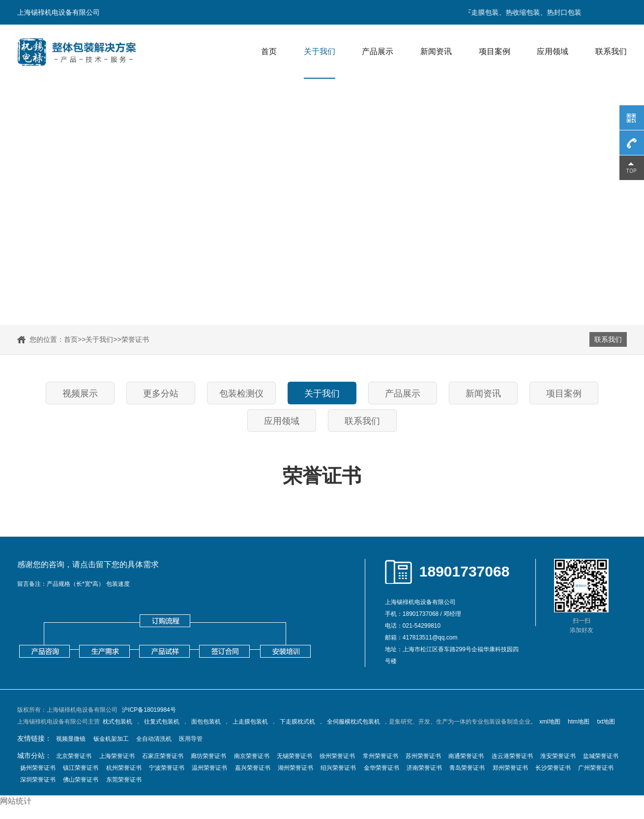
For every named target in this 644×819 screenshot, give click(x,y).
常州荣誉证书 (381, 756)
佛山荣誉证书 (81, 780)
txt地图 (606, 722)
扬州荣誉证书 (38, 768)
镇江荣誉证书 (81, 768)
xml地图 (550, 722)
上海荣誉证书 (117, 756)
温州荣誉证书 (209, 768)
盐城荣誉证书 (601, 756)
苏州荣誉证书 (423, 756)
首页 (269, 51)
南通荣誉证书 (466, 756)
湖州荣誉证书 (295, 768)
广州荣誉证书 (596, 768)
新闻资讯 (436, 51)
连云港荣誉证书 (512, 756)
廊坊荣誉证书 (208, 756)
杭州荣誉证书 (124, 768)
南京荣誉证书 (252, 756)
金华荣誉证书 (381, 768)
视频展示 (80, 394)
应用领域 (553, 51)
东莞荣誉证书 (124, 780)
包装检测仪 (241, 394)
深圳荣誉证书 (38, 780)
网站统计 (16, 801)
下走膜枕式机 (297, 722)
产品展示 (378, 51)
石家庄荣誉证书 (163, 756)
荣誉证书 (135, 339)
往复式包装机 (162, 722)
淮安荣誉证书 (558, 756)
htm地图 (579, 722)
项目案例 (495, 51)
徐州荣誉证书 (337, 756)
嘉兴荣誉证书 (253, 768)
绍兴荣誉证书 (338, 768)
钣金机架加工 (111, 739)
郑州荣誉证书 (510, 768)
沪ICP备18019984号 (149, 710)
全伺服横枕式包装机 (353, 722)
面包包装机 (206, 722)
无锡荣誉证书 (294, 756)
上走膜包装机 (250, 722)
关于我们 (320, 51)
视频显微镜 (71, 739)
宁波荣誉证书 (167, 768)
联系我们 (611, 51)
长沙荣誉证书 (553, 768)
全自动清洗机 (154, 739)
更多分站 (161, 394)
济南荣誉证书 (424, 768)
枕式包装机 (117, 722)
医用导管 (191, 739)
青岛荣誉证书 (467, 768)
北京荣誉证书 (74, 756)
